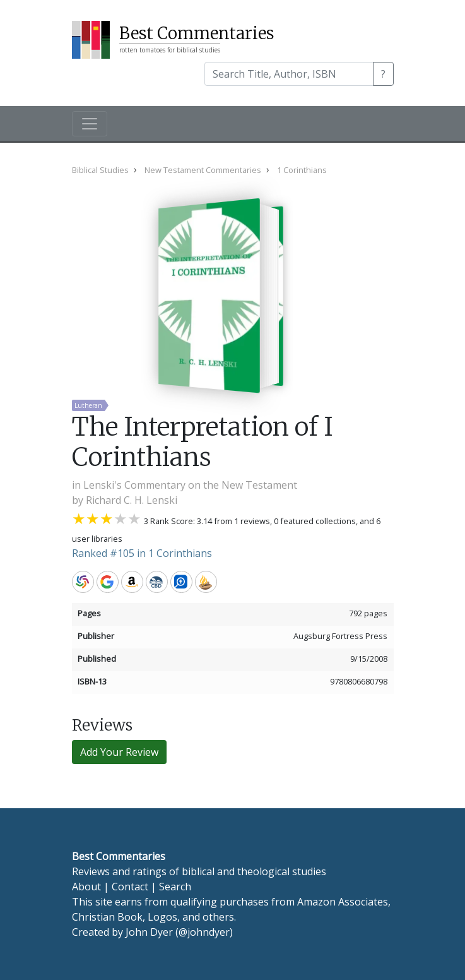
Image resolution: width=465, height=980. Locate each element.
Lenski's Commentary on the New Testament (190, 485)
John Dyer (149, 932)
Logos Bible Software (181, 582)
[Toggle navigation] (90, 124)
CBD (157, 582)
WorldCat (83, 582)
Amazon (132, 582)
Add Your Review (119, 752)
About (86, 887)
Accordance (206, 582)
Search (175, 887)
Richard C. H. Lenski (132, 500)
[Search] (289, 74)
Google (108, 582)
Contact (130, 887)
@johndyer (204, 932)
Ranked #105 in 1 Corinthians (142, 553)
